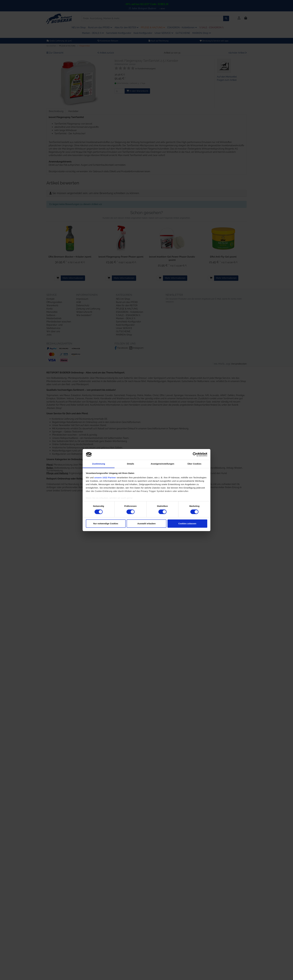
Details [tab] (131, 464)
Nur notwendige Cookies (106, 524)
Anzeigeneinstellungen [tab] (162, 464)
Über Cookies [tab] (194, 464)
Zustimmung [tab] (99, 464)
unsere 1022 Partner (105, 478)
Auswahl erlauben (146, 524)
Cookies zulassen (187, 524)
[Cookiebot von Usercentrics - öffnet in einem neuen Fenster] (195, 454)
